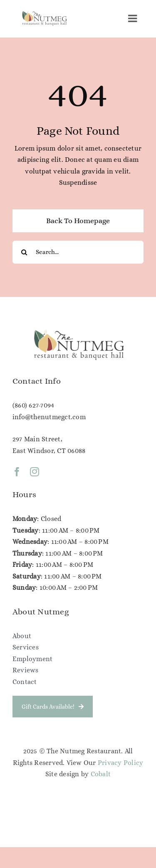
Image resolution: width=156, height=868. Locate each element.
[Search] (24, 252)
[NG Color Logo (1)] (44, 13)
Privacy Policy (120, 763)
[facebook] (17, 473)
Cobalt (101, 774)
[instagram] (35, 473)
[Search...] (78, 252)
